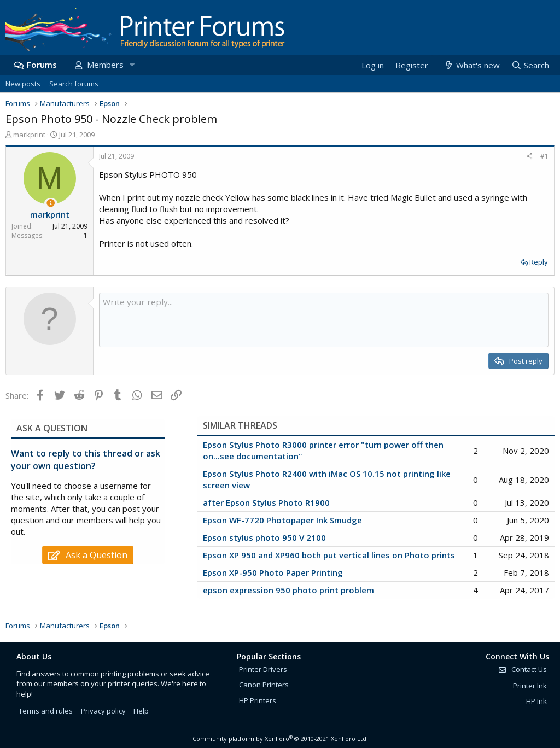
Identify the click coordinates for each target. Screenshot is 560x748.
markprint (29, 135)
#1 (544, 156)
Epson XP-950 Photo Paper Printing (273, 572)
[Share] (530, 157)
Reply (539, 262)
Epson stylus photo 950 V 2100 (264, 537)
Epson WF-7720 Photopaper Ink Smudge (282, 520)
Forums (42, 65)
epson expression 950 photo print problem (288, 590)
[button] (132, 65)
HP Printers (258, 700)
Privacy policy (103, 711)
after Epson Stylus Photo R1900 (266, 502)
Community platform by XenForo (280, 738)
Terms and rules (46, 711)
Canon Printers (264, 685)
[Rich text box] (324, 320)
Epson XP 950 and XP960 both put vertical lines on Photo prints (329, 555)
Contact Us (522, 669)
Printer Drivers (263, 669)
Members (105, 65)
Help (141, 711)
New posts (23, 84)
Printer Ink (530, 686)
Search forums (74, 84)
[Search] (530, 65)
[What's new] (471, 65)
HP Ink (536, 701)
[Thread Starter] (51, 203)
